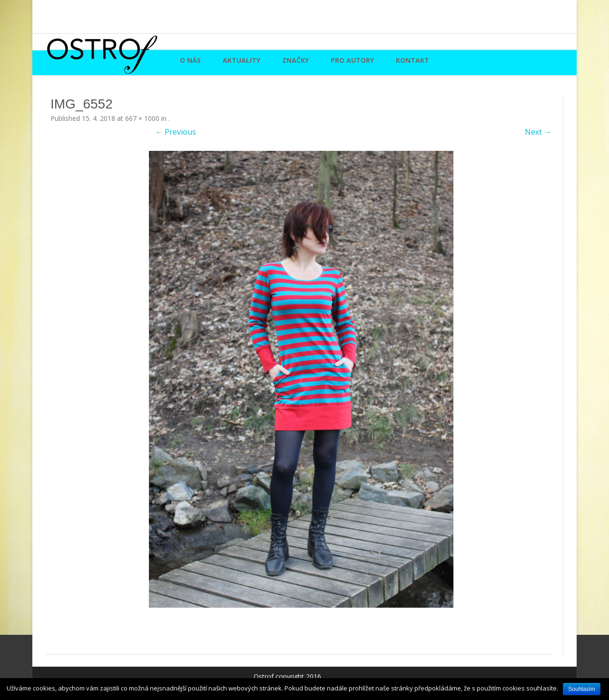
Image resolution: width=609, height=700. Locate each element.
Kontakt (413, 60)
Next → (538, 132)
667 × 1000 (142, 118)
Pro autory (352, 60)
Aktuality (241, 60)
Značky (295, 60)
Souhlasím (582, 689)
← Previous (176, 132)
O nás (190, 60)
